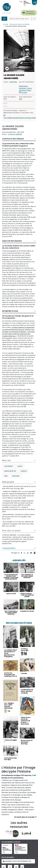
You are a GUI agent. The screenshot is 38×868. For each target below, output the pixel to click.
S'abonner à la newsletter (30, 13)
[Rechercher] (20, 19)
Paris (6, 476)
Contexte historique (13, 139)
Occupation (9, 466)
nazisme (24, 471)
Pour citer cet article (11, 531)
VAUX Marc (13, 82)
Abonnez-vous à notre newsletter (17, 861)
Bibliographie (8, 482)
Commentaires (9, 548)
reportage (16, 476)
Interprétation (10, 311)
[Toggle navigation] (4, 19)
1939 (21, 99)
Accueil (5, 24)
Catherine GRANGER (15, 134)
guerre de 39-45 (10, 471)
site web (24, 93)
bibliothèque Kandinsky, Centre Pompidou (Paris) (25, 88)
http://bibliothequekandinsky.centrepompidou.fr (21, 118)
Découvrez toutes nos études (20, 24)
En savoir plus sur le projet (25, 817)
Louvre (20, 466)
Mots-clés (6, 460)
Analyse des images (12, 241)
